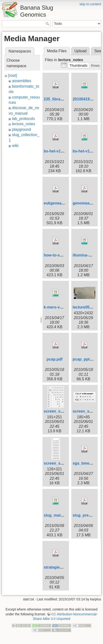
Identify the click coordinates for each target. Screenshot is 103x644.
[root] (12, 76)
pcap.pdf (55, 359)
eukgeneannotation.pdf (65, 203)
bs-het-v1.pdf (56, 151)
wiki (15, 146)
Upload (81, 51)
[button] (78, 65)
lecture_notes (24, 124)
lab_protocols (23, 119)
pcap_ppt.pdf (85, 359)
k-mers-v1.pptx (57, 307)
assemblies (22, 81)
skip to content (90, 4)
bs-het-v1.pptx (86, 151)
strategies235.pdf (60, 567)
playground (21, 129)
